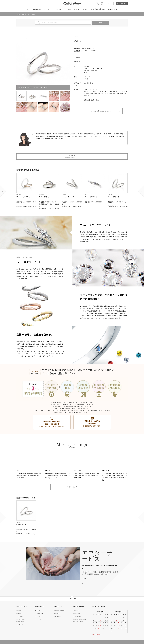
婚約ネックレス (20, 622)
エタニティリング (21, 619)
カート (102, 3)
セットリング (20, 616)
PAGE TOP (72, 599)
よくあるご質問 (77, 616)
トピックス (38, 616)
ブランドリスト (39, 613)
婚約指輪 (19, 611)
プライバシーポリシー (79, 622)
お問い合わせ (58, 616)
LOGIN (110, 3)
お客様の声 (57, 613)
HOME (18, 14)
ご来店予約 (123, 3)
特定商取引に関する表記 (79, 619)
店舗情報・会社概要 (59, 611)
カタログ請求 (77, 613)
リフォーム (38, 619)
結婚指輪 (19, 613)
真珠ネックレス (20, 625)
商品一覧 (24, 14)
